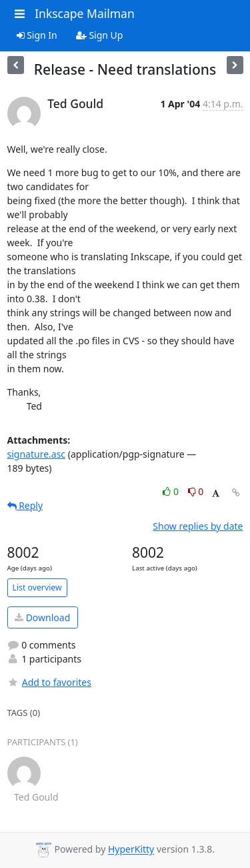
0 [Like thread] (172, 491)
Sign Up (100, 35)
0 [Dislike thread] (196, 491)
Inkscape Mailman (85, 13)
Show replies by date (198, 526)
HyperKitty (131, 850)
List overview (37, 587)
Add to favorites (49, 682)
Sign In (37, 35)
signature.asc (37, 454)
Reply (25, 505)
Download (42, 617)
